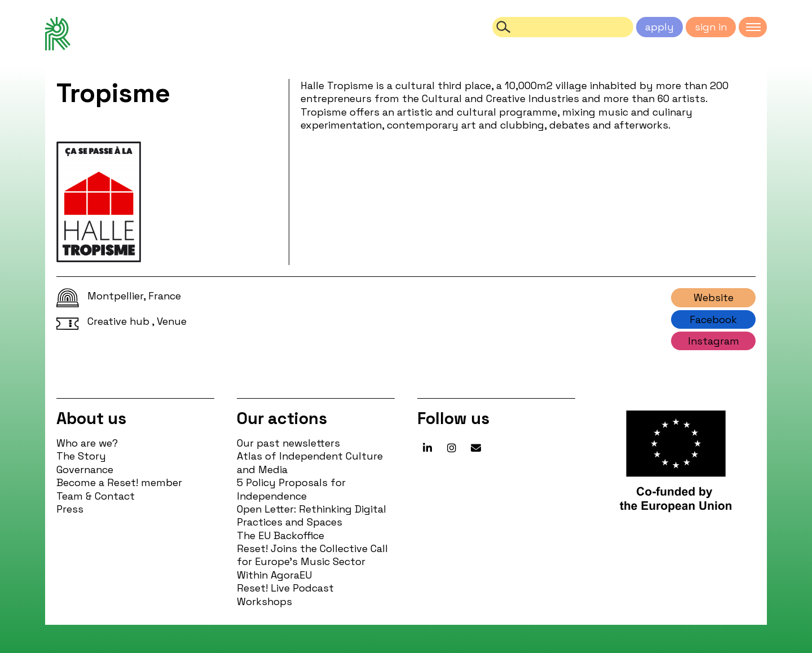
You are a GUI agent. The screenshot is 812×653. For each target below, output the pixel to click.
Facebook (713, 319)
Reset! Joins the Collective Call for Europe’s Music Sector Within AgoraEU (312, 562)
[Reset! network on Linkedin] (427, 448)
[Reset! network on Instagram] (452, 448)
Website (714, 297)
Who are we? (87, 443)
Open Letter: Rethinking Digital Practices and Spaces (312, 515)
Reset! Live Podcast (285, 588)
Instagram (714, 341)
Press (70, 509)
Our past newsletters (288, 443)
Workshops (264, 601)
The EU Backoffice (281, 535)
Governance (85, 469)
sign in (711, 27)
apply (659, 27)
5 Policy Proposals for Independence (291, 489)
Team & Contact (96, 496)
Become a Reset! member (119, 482)
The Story (81, 456)
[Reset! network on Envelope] (476, 448)
